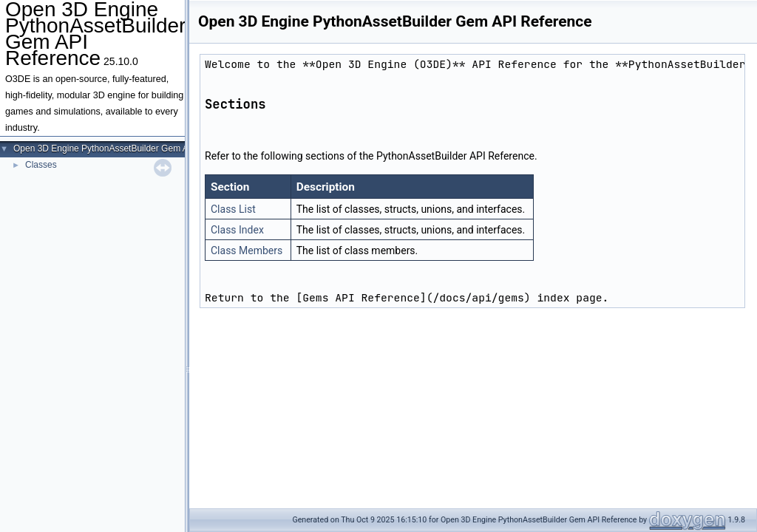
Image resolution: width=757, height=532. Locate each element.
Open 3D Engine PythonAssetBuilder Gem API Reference (127, 149)
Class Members (247, 250)
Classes (41, 165)
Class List (233, 209)
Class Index (237, 230)
